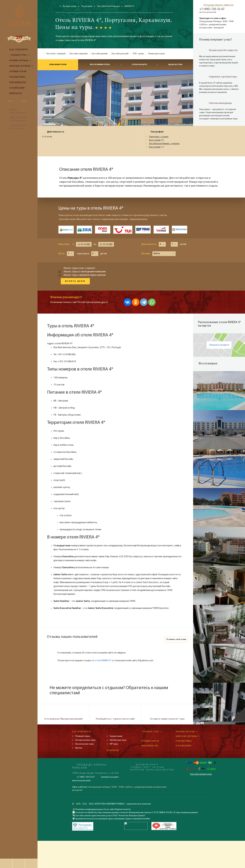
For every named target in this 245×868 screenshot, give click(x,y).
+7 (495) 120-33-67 (212, 9)
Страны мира (184, 741)
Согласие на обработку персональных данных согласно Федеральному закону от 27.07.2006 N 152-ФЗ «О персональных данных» (136, 813)
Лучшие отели (70, 6)
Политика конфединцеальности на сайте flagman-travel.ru (103, 809)
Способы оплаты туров (201, 774)
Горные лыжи (116, 736)
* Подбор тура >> (152, 732)
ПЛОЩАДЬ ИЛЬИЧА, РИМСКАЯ (218, 6)
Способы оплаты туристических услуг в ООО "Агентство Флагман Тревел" (110, 816)
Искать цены (75, 281)
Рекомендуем (150, 746)
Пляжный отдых (83, 736)
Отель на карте (139, 65)
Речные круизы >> (187, 732)
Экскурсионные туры (85, 740)
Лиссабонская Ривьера (108, 6)
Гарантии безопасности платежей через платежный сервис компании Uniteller (112, 819)
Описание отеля (58, 65)
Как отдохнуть (82, 732)
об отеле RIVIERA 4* (102, 661)
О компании (184, 746)
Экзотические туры (84, 744)
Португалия (87, 6)
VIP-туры (114, 744)
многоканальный (208, 12)
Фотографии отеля (100, 65)
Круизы (79, 748)
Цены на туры (175, 65)
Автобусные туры (118, 740)
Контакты (113, 750)
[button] (162, 244)
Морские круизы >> (188, 736)
